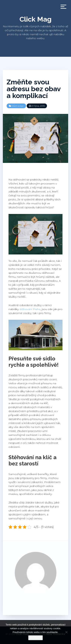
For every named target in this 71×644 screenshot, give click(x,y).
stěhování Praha (30, 309)
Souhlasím (35, 638)
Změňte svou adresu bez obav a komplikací (34, 89)
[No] (66, 632)
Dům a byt (18, 106)
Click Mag (35, 19)
